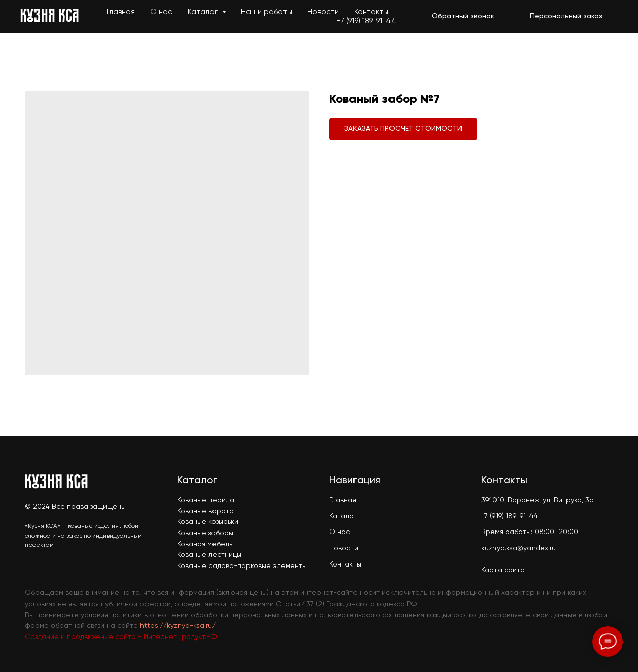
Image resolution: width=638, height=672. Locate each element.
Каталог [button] (204, 12)
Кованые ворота (205, 511)
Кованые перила (206, 500)
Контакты (371, 12)
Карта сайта (503, 570)
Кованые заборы (205, 533)
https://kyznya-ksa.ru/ (178, 626)
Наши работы (267, 12)
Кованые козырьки (208, 522)
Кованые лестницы (209, 555)
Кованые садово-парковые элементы (242, 566)
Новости (323, 12)
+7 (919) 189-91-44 (366, 21)
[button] (463, 17)
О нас (161, 12)
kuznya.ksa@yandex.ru (519, 548)
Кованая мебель (205, 544)
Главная (121, 12)
